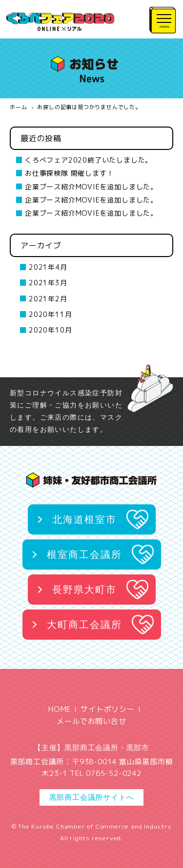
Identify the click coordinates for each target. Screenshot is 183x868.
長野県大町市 (84, 590)
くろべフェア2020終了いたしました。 (89, 160)
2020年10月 (50, 330)
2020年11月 (50, 314)
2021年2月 (48, 299)
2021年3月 (48, 283)
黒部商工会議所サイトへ (92, 797)
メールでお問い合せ (91, 721)
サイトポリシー (108, 709)
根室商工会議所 (84, 554)
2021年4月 (48, 267)
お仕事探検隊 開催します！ (69, 173)
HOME (60, 709)
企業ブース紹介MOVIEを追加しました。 (91, 187)
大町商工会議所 (84, 625)
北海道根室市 (84, 519)
